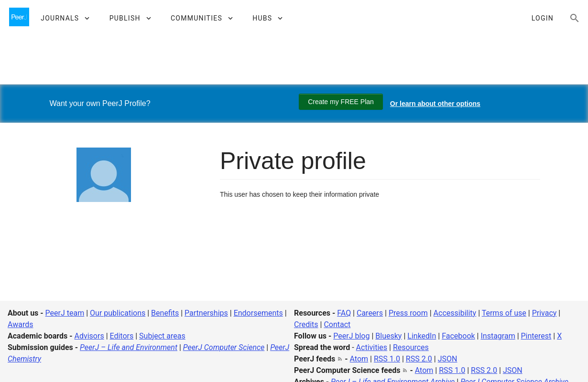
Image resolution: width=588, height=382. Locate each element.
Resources (411, 347)
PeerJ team (65, 313)
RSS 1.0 (387, 359)
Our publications (118, 313)
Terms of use (504, 313)
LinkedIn (422, 336)
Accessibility (455, 313)
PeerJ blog (351, 336)
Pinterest (536, 336)
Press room (408, 313)
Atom (359, 359)
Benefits (165, 313)
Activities (372, 347)
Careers (370, 313)
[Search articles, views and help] (575, 18)
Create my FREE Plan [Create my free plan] (341, 102)
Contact (337, 324)
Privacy (544, 313)
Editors (122, 336)
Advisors (89, 336)
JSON (448, 359)
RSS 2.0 (419, 359)
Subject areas (162, 336)
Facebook (458, 336)
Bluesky (388, 336)
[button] (65, 18)
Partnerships (206, 313)
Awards (20, 324)
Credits (306, 324)
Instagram (498, 336)
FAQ (344, 313)
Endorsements (258, 313)
